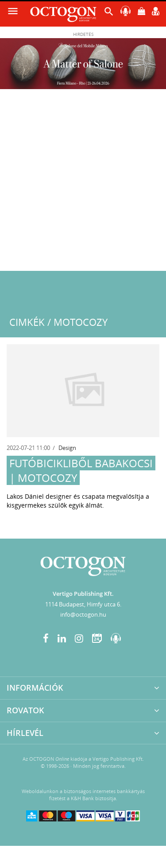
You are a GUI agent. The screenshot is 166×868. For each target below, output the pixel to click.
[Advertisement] (83, 183)
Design (67, 448)
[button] (109, 14)
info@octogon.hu (83, 614)
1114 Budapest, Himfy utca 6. (83, 604)
